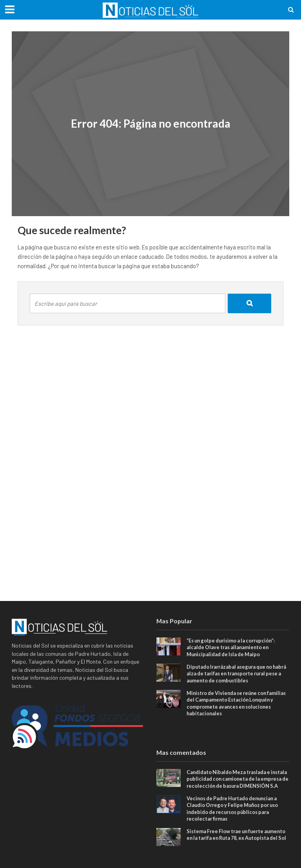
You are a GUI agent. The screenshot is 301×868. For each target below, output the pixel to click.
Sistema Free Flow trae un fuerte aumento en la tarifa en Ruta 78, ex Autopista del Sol (229, 847)
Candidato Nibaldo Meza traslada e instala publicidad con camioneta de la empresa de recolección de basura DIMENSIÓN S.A (234, 784)
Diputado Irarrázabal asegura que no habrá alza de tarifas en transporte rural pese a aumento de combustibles (236, 674)
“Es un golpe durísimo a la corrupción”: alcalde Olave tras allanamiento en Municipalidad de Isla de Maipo (234, 647)
